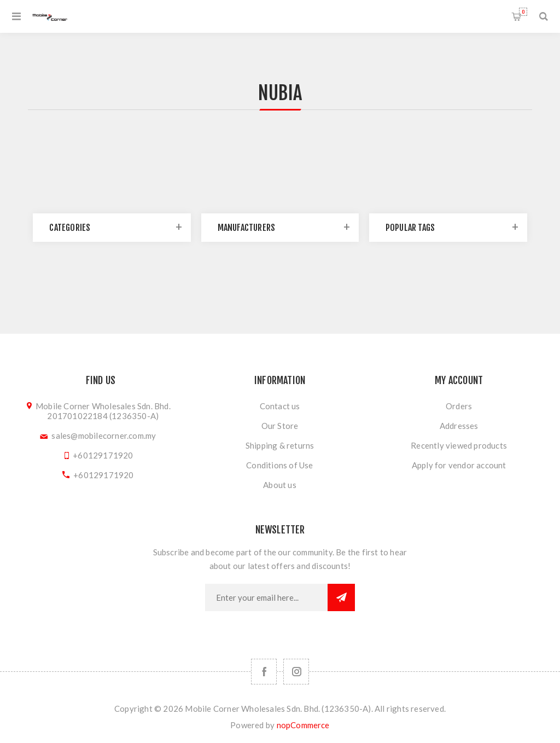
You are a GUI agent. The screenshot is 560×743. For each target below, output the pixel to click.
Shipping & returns (280, 445)
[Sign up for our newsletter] (266, 597)
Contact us (280, 406)
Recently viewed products (459, 445)
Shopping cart (523, 12)
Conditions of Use (279, 465)
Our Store (280, 426)
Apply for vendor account (459, 465)
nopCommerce (303, 725)
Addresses (459, 426)
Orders (459, 406)
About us (280, 485)
